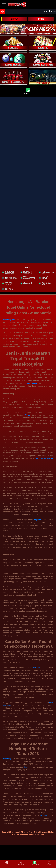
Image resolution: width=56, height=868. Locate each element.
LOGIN (41, 19)
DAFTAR (14, 19)
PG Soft (28, 415)
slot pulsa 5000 (40, 667)
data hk (27, 767)
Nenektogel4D (9, 319)
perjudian (38, 520)
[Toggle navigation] (4, 5)
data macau (32, 383)
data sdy (43, 815)
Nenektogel (8, 759)
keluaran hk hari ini (45, 458)
